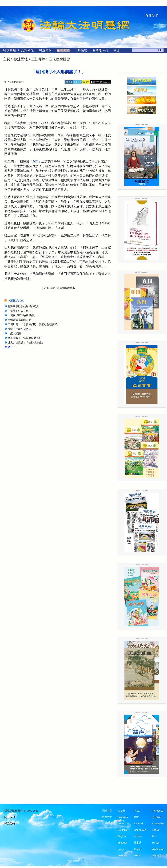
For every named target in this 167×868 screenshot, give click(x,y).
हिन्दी (136, 817)
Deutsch (122, 830)
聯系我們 (10, 824)
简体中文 (107, 817)
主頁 (7, 59)
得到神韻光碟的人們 (19, 320)
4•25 (35, 161)
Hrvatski (138, 824)
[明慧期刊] (45, 51)
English (122, 836)
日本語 (138, 843)
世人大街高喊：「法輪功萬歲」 (26, 343)
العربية (121, 811)
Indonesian (140, 830)
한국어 (138, 849)
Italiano (138, 836)
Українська (158, 849)
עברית (137, 811)
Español (122, 843)
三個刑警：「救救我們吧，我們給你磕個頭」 (34, 324)
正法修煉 (38, 59)
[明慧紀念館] (100, 51)
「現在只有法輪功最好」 (22, 315)
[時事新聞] (8, 51)
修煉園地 (21, 59)
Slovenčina (158, 824)
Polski (137, 855)
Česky (121, 824)
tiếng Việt (157, 855)
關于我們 (10, 817)
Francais (122, 855)
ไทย (154, 836)
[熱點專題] (27, 51)
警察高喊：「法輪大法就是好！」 (27, 338)
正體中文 (107, 811)
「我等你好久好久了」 (21, 311)
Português (157, 811)
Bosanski (123, 817)
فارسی (122, 849)
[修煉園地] (63, 51)
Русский (156, 817)
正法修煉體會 (59, 59)
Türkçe (156, 843)
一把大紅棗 (14, 333)
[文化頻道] (81, 51)
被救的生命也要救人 (19, 329)
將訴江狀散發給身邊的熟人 (23, 306)
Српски (156, 830)
